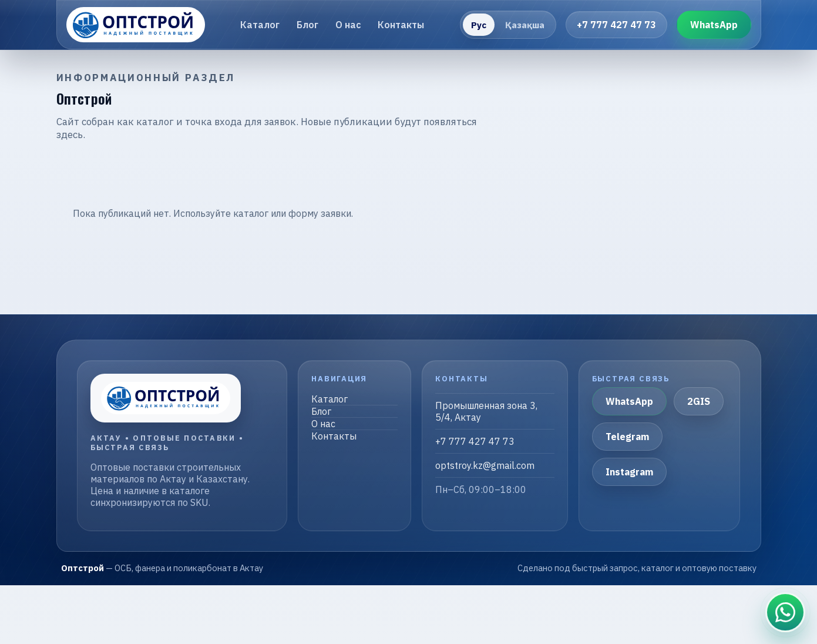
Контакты (401, 25)
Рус (479, 25)
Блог (307, 25)
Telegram (627, 437)
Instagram (629, 472)
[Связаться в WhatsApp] (785, 612)
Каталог (260, 25)
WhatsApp (714, 25)
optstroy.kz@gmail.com (485, 465)
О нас (348, 25)
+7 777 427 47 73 (616, 25)
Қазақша (525, 25)
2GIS (699, 401)
